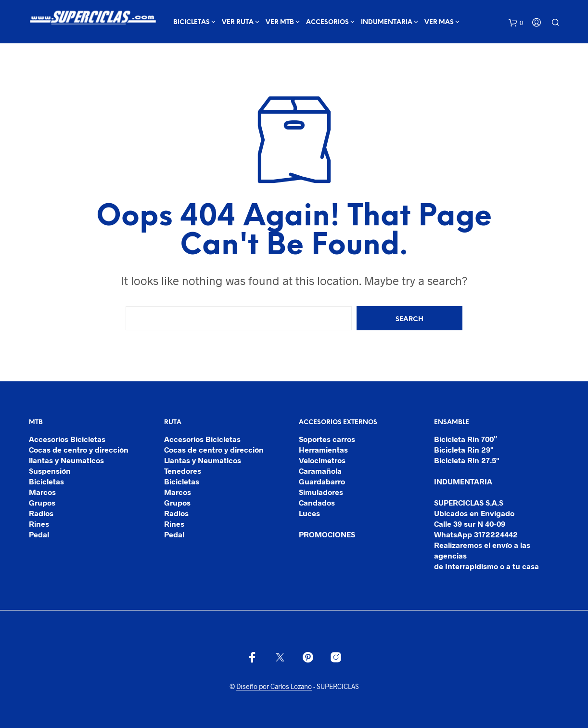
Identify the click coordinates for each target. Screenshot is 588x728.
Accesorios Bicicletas (67, 439)
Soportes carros (327, 439)
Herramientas (323, 449)
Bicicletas (46, 481)
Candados (317, 502)
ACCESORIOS (327, 22)
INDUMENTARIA (387, 22)
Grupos (42, 502)
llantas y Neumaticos (66, 460)
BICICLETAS (192, 22)
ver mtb (280, 22)
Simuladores (321, 492)
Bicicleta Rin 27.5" (467, 460)
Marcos (42, 492)
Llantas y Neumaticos (203, 460)
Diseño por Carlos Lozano (274, 687)
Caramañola (320, 471)
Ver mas (439, 22)
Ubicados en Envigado (474, 513)
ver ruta (238, 22)
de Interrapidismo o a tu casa (486, 566)
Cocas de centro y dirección (79, 449)
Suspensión (50, 471)
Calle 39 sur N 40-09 (470, 524)
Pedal (39, 534)
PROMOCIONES (327, 534)
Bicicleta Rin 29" (464, 449)
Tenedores (183, 471)
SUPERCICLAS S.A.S (469, 502)
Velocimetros (322, 460)
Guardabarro (322, 481)
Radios (41, 513)
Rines (39, 524)
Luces (309, 513)
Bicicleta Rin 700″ (466, 439)
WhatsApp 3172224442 (476, 534)
